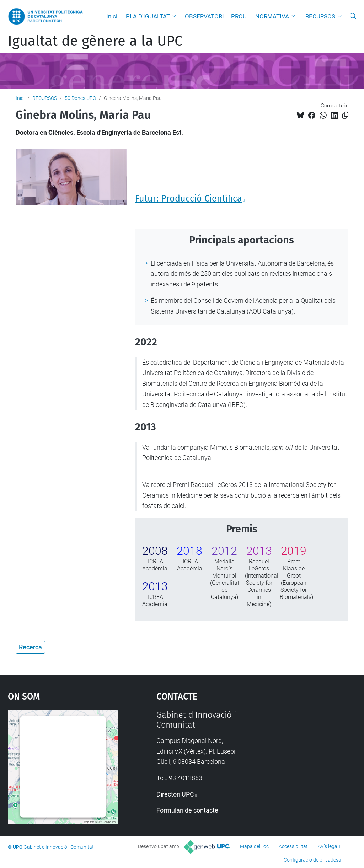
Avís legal (328, 846)
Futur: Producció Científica (189, 199)
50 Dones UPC (80, 98)
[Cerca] (353, 16)
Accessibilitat (293, 846)
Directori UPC (175, 794)
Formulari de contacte (187, 810)
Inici (112, 16)
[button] (176, 16)
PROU (239, 16)
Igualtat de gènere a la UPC (95, 41)
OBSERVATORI (204, 16)
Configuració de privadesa (312, 860)
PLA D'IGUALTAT (148, 16)
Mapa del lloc (254, 846)
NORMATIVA (272, 16)
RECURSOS (320, 16)
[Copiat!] (345, 115)
